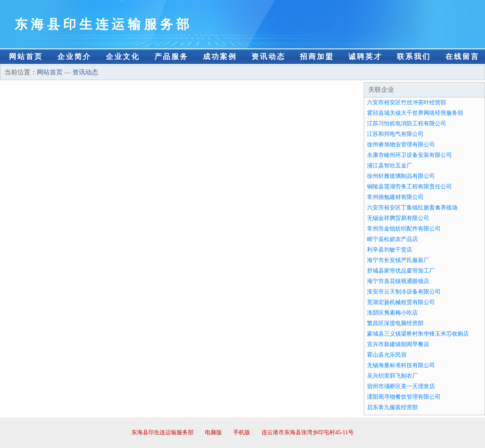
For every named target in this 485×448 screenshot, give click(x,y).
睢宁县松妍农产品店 (392, 239)
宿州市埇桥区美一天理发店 (401, 386)
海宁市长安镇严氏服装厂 (398, 260)
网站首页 (26, 57)
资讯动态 (268, 57)
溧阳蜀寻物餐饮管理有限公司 (404, 397)
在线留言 (462, 57)
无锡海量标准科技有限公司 (401, 365)
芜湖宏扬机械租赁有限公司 (401, 302)
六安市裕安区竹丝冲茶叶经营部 (407, 102)
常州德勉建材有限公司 (395, 197)
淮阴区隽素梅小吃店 (392, 313)
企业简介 (74, 57)
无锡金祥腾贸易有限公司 (398, 218)
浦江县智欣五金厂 (390, 166)
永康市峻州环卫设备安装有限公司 (409, 155)
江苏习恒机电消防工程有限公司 (407, 124)
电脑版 (213, 432)
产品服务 (171, 57)
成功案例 (220, 57)
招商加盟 (317, 57)
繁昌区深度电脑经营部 (395, 323)
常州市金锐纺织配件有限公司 (404, 229)
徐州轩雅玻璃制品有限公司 (401, 176)
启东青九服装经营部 (392, 407)
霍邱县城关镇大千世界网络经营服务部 (415, 113)
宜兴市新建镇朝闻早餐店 (398, 344)
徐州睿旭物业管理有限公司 (401, 145)
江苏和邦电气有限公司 (395, 134)
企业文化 (123, 57)
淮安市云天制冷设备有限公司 (404, 292)
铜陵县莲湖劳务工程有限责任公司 (409, 187)
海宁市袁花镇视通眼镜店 (398, 281)
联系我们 (414, 57)
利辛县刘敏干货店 (390, 250)
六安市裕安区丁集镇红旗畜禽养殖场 (412, 208)
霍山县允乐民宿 (387, 355)
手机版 (242, 432)
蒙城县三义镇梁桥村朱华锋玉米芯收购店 (418, 334)
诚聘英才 (365, 57)
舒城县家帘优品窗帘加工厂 (401, 271)
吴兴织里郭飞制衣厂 (392, 376)
